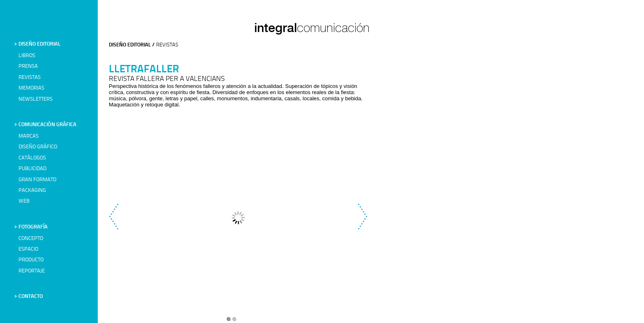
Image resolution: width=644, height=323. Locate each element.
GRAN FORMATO (37, 180)
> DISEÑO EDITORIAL (37, 44)
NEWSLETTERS (36, 99)
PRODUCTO (31, 260)
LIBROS (27, 56)
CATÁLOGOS (32, 158)
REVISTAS (30, 77)
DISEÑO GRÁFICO (38, 147)
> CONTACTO (29, 296)
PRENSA (28, 66)
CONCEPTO (31, 239)
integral (276, 28)
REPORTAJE (32, 271)
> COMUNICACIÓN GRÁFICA (45, 125)
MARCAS (29, 136)
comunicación (333, 28)
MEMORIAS (31, 88)
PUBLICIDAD (32, 169)
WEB (24, 201)
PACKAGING (32, 190)
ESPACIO (28, 249)
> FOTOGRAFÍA (31, 227)
